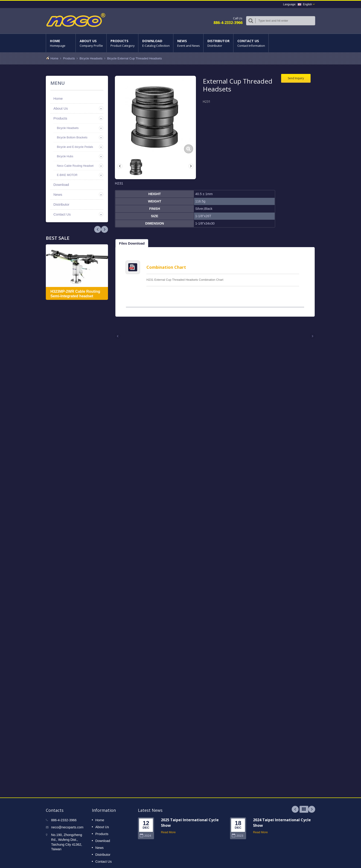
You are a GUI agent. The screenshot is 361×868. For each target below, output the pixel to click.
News (188, 43)
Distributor (218, 43)
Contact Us (251, 43)
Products (122, 43)
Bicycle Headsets (91, 58)
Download (156, 43)
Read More (168, 829)
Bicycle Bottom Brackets (72, 137)
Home (61, 43)
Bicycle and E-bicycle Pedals (75, 147)
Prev (105, 229)
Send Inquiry (296, 78)
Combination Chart (166, 267)
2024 (145, 833)
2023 (237, 833)
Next (98, 229)
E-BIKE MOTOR (67, 175)
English (305, 4)
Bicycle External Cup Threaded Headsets (134, 58)
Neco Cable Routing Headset (75, 166)
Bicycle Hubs (65, 156)
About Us (91, 43)
